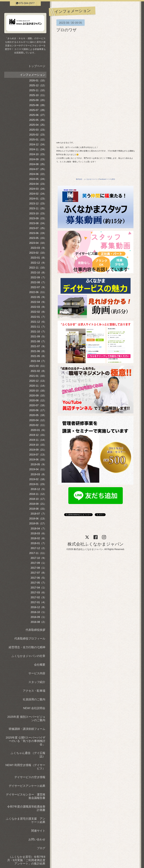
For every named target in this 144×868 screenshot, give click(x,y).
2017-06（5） (39, 578)
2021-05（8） (39, 356)
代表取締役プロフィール (30, 639)
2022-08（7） (39, 282)
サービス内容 (37, 673)
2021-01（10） (38, 376)
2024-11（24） (38, 149)
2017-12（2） (39, 548)
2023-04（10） (38, 243)
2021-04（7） (39, 361)
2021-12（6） (39, 322)
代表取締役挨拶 (35, 630)
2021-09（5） (39, 337)
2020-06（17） (38, 410)
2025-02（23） (38, 135)
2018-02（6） (39, 538)
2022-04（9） (39, 302)
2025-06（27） (38, 115)
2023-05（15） (38, 238)
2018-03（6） (39, 533)
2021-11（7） (39, 327)
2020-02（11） (38, 425)
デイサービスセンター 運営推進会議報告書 (26, 796)
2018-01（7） (39, 543)
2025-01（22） (38, 140)
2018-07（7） (39, 514)
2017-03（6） (39, 593)
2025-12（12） (38, 85)
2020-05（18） (38, 415)
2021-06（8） (39, 351)
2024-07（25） (38, 169)
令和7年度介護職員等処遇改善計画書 (26, 808)
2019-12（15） (38, 435)
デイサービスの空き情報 (30, 777)
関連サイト (38, 831)
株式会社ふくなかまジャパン (96, 544)
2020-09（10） (38, 396)
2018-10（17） (38, 499)
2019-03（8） (39, 474)
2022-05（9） (39, 297)
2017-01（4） (39, 602)
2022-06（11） (38, 292)
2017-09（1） (39, 563)
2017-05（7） (39, 583)
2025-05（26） (38, 120)
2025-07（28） (38, 110)
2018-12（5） (39, 489)
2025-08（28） (38, 105)
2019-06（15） (38, 460)
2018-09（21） (38, 504)
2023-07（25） (38, 228)
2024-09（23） (38, 159)
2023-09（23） (38, 218)
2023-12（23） (38, 204)
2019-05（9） (39, 464)
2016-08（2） (39, 622)
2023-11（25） (38, 208)
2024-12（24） (38, 144)
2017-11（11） (38, 553)
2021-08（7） (39, 341)
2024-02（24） (38, 194)
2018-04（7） (39, 529)
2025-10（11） (38, 95)
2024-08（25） (38, 164)
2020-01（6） (39, 430)
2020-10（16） (38, 391)
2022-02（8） (39, 312)
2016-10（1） (39, 612)
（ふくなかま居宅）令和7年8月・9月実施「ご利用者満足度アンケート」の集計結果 (26, 860)
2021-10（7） (39, 332)
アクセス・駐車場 (34, 691)
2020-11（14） (38, 386)
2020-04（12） (38, 420)
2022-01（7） (39, 317)
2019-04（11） (38, 469)
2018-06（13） (38, 519)
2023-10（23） (38, 213)
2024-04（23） (38, 184)
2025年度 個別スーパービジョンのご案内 (26, 718)
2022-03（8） (39, 307)
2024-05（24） (38, 179)
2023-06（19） (38, 233)
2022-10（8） (39, 273)
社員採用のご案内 (34, 699)
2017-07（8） (39, 573)
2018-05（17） (38, 523)
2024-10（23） (38, 154)
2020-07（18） (38, 405)
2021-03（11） (38, 366)
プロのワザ (66, 30)
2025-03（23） (38, 130)
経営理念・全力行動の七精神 (27, 647)
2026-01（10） (38, 81)
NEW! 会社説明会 (34, 708)
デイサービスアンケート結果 (27, 786)
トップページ (37, 66)
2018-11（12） (38, 494)
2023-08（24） (38, 223)
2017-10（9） (39, 558)
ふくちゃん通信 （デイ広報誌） (28, 755)
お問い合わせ (37, 839)
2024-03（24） (38, 189)
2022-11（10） (38, 268)
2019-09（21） (38, 450)
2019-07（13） (38, 455)
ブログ (41, 848)
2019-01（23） (38, 484)
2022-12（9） (39, 263)
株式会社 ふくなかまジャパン (87, 179)
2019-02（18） (38, 479)
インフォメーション (33, 75)
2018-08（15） (38, 509)
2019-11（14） (38, 440)
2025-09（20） (38, 100)
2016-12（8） (39, 607)
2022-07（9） (39, 287)
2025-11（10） (38, 90)
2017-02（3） (39, 597)
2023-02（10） (38, 253)
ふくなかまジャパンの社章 (28, 656)
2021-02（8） (39, 371)
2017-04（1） (39, 588)
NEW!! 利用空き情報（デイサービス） (25, 767)
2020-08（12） (38, 400)
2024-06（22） (38, 174)
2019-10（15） (38, 445)
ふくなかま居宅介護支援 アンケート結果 (26, 820)
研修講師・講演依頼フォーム (27, 729)
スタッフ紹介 (37, 682)
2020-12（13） (38, 381)
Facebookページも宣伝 (107, 179)
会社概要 (40, 665)
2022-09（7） (39, 277)
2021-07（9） (39, 346)
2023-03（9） (39, 248)
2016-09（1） (39, 617)
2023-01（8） (39, 258)
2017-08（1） (39, 568)
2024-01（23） (38, 199)
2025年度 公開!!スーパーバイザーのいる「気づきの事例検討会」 (26, 741)
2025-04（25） (38, 125)
